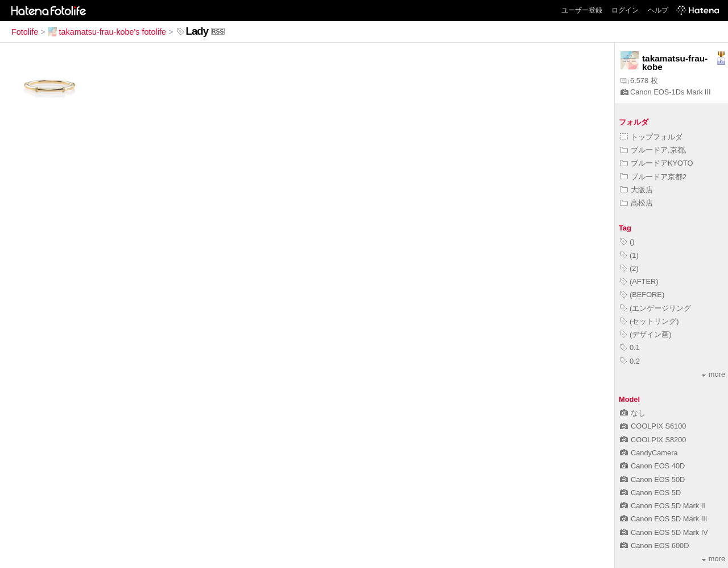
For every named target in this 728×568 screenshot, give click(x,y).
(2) (629, 268)
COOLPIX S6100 (653, 426)
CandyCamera (649, 453)
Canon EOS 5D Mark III (663, 519)
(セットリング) (650, 321)
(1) (629, 255)
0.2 (630, 361)
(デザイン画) (646, 334)
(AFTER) (639, 281)
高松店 (636, 203)
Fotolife (25, 32)
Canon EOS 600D (654, 546)
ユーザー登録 (582, 10)
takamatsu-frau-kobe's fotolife (107, 32)
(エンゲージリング (655, 308)
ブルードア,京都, (653, 150)
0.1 (630, 347)
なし (633, 413)
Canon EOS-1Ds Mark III (666, 92)
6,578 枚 (639, 81)
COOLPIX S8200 (653, 440)
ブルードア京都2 (653, 177)
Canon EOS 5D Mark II (663, 506)
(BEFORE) (642, 295)
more (713, 374)
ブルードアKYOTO (657, 163)
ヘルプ (658, 10)
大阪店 (636, 190)
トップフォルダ (651, 137)
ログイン (625, 10)
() (627, 242)
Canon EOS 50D (652, 479)
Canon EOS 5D (650, 493)
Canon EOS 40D (652, 466)
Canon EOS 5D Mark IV (664, 532)
